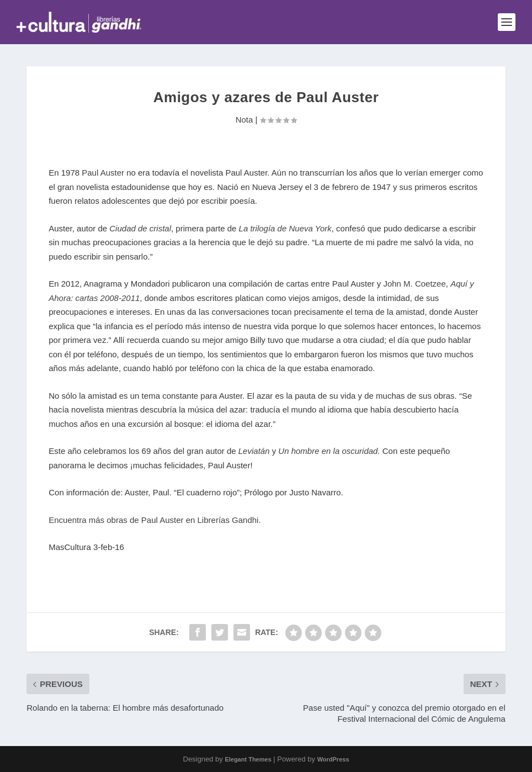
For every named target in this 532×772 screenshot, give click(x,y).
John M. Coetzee (414, 284)
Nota (244, 120)
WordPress (333, 759)
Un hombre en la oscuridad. (329, 451)
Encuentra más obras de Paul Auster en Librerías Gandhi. (155, 520)
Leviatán (254, 451)
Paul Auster (103, 173)
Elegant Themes (248, 759)
